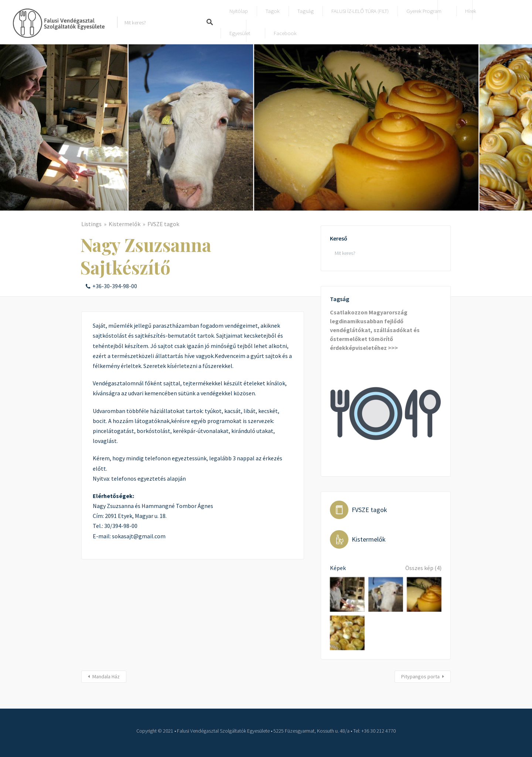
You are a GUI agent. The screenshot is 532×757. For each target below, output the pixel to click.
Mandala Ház (106, 676)
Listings (91, 224)
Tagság (306, 11)
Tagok (273, 11)
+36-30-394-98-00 (115, 286)
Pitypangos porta (420, 676)
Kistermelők (125, 224)
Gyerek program (424, 11)
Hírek (471, 11)
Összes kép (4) (423, 568)
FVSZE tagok (163, 224)
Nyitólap (239, 11)
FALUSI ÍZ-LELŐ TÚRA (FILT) (360, 11)
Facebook (285, 33)
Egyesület (240, 33)
